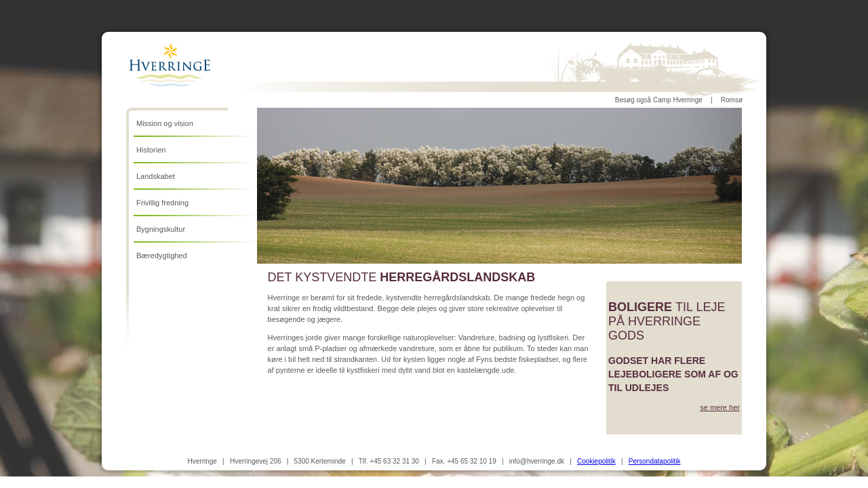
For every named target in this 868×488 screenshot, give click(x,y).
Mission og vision (165, 123)
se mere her (720, 407)
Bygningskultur (161, 229)
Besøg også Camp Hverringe (659, 100)
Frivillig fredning (162, 203)
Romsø (732, 100)
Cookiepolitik (596, 461)
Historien (151, 150)
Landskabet (156, 176)
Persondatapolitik (655, 461)
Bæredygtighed (162, 256)
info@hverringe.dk (537, 461)
